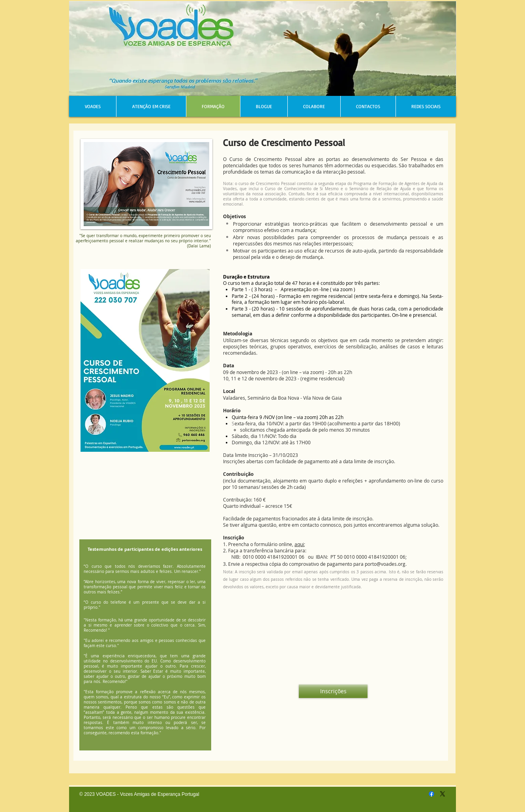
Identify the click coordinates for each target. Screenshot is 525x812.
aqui (299, 544)
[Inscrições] (333, 691)
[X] (442, 794)
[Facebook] (431, 794)
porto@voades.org (385, 564)
